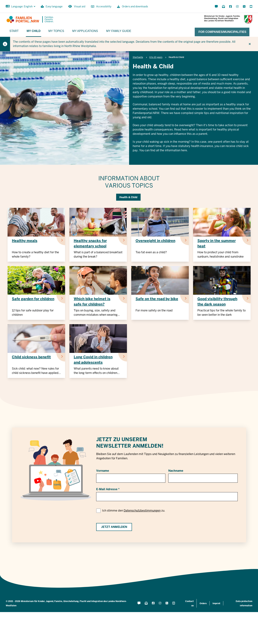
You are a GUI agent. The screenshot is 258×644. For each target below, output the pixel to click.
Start (14, 31)
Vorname (103, 471)
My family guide (119, 31)
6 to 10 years (156, 57)
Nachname (176, 471)
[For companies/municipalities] (222, 32)
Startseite (138, 57)
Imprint (216, 603)
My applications (85, 31)
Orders (203, 603)
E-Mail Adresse (107, 489)
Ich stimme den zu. (134, 511)
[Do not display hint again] (250, 44)
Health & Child (128, 197)
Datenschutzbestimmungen (142, 511)
